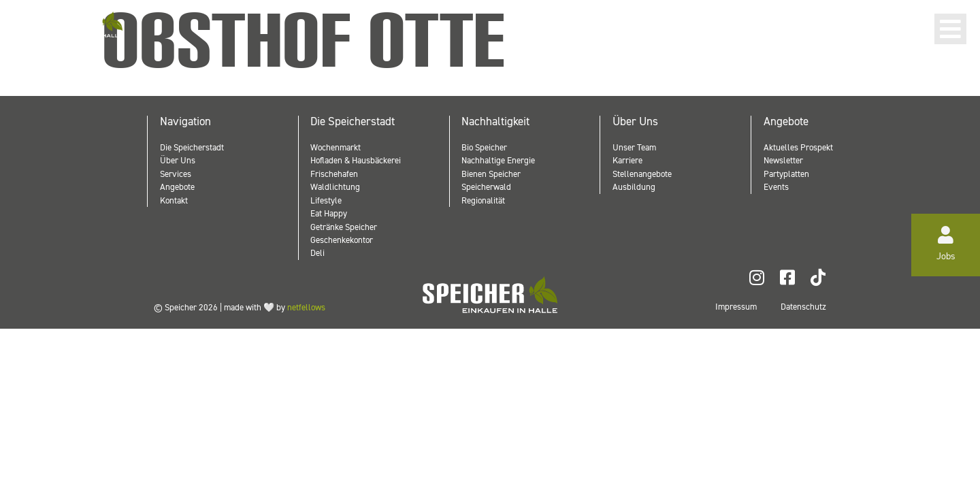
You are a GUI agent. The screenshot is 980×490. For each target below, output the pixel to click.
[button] (950, 29)
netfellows (306, 307)
